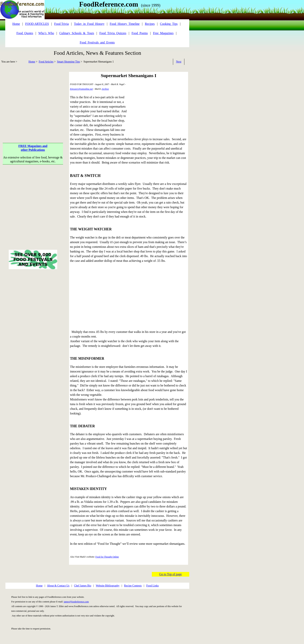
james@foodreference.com (76, 602)
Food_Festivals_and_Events (97, 42)
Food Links (152, 586)
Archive (105, 89)
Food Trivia (61, 24)
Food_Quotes (25, 33)
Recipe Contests (133, 586)
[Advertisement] (33, 99)
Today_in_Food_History (89, 24)
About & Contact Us (58, 586)
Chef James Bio (83, 586)
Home (32, 62)
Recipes (150, 24)
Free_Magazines (163, 33)
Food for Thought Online (107, 557)
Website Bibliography (108, 586)
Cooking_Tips (169, 24)
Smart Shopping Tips (68, 62)
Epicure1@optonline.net (81, 89)
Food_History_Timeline (125, 24)
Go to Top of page (171, 574)
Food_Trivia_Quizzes (113, 33)
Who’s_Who (46, 33)
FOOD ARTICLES (37, 24)
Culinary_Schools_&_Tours (77, 33)
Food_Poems (140, 33)
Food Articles (46, 62)
